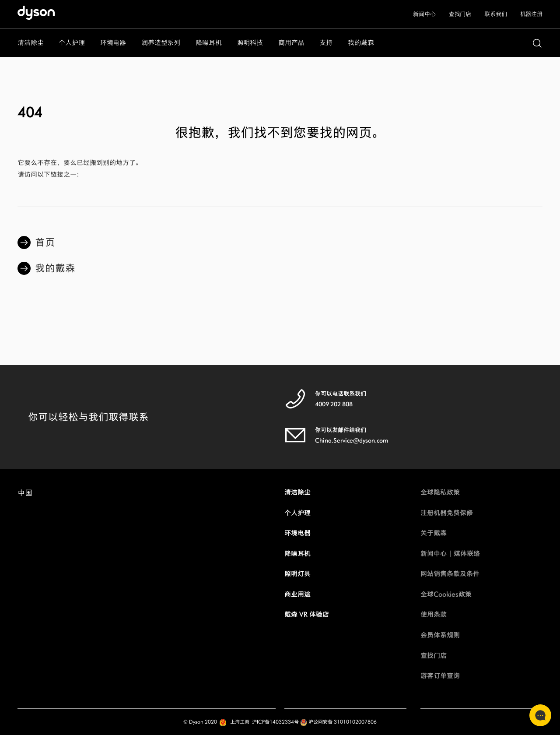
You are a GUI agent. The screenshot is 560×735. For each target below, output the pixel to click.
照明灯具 (297, 574)
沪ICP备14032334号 (275, 722)
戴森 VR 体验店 (307, 614)
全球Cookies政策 (446, 594)
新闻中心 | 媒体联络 (450, 554)
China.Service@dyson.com (352, 441)
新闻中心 (424, 14)
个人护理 (297, 513)
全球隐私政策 (440, 492)
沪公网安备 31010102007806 (338, 722)
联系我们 (495, 14)
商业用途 (297, 594)
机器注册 (531, 14)
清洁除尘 (297, 492)
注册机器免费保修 (447, 513)
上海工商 (240, 722)
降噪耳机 (297, 554)
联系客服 (538, 715)
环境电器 (297, 533)
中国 (25, 495)
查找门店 (460, 14)
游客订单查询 (440, 676)
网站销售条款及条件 (450, 574)
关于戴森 (434, 533)
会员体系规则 (440, 635)
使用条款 (434, 614)
